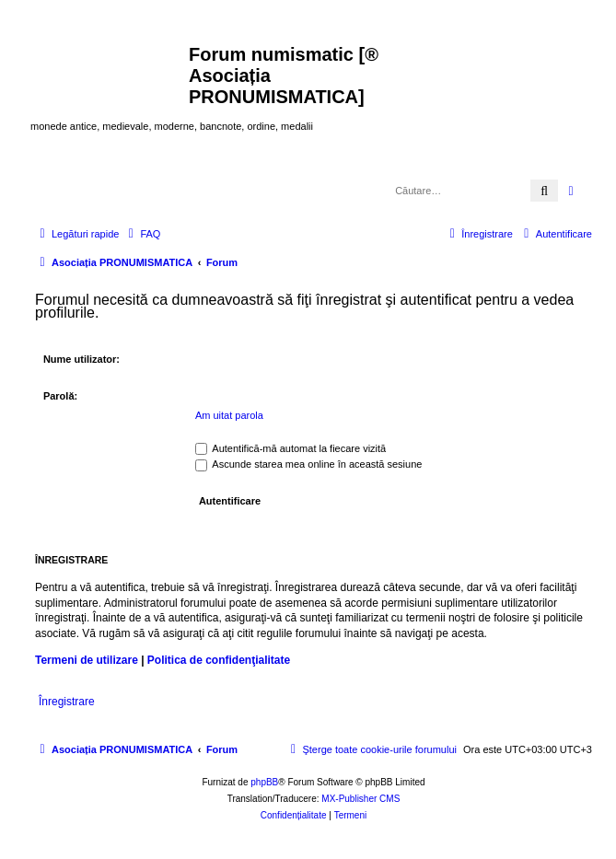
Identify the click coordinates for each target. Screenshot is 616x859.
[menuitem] (142, 234)
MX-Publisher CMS (360, 799)
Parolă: (60, 396)
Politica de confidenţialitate (219, 660)
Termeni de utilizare (87, 660)
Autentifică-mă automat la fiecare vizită (291, 448)
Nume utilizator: (81, 359)
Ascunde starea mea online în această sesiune (309, 464)
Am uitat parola (229, 415)
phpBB (264, 782)
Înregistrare (67, 702)
